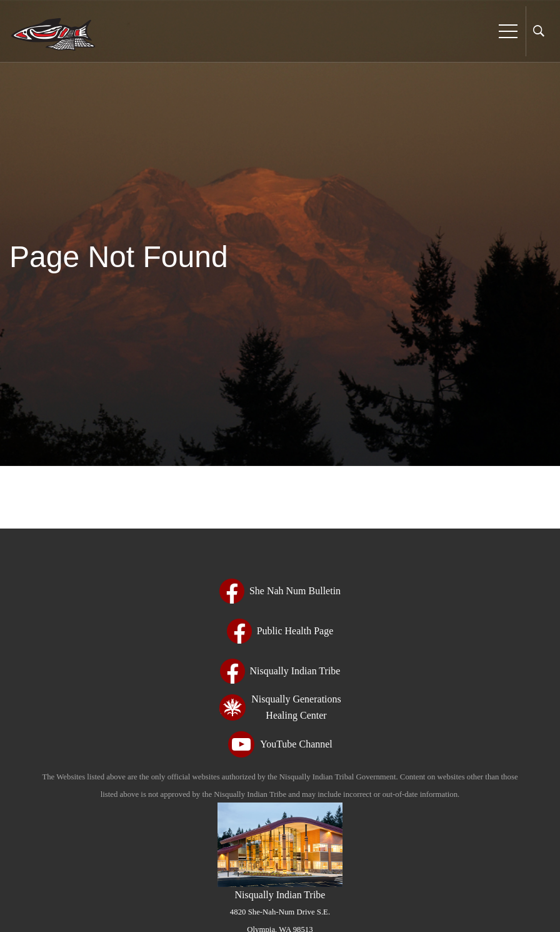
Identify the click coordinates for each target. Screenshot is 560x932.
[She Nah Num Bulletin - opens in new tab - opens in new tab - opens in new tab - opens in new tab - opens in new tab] (280, 591)
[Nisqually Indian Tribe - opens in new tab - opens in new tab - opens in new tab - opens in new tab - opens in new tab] (280, 671)
